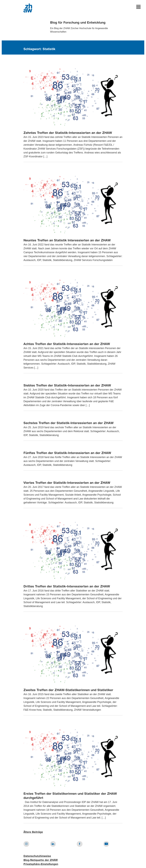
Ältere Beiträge (33, 832)
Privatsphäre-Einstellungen (41, 864)
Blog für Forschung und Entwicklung (78, 23)
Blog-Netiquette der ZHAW (41, 860)
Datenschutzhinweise (37, 856)
